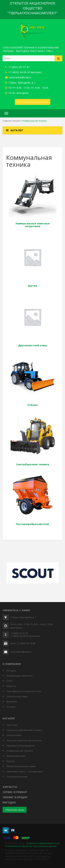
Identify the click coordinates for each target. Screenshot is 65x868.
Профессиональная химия (21, 766)
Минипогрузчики (16, 756)
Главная (7, 121)
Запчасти (10, 787)
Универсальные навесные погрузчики (33, 225)
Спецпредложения (17, 777)
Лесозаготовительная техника (24, 740)
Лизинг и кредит (15, 797)
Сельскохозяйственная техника (24, 730)
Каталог (17, 121)
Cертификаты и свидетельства (24, 691)
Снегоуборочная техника (33, 464)
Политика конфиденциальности (43, 843)
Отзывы (11, 707)
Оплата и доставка (17, 696)
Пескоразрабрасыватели (32, 524)
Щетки (32, 286)
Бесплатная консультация (33, 102)
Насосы (11, 761)
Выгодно (9, 802)
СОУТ (9, 681)
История (11, 671)
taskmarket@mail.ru (18, 77)
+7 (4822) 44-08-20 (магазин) (23, 72)
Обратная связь (15, 810)
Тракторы (12, 725)
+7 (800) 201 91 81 (17, 67)
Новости (11, 686)
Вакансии (12, 702)
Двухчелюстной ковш (33, 345)
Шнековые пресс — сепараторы (25, 771)
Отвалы (32, 405)
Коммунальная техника (20, 751)
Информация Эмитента (19, 676)
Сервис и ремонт (15, 792)
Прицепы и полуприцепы (21, 746)
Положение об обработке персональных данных (31, 846)
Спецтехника (14, 735)
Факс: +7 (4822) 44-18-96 (23, 643)
